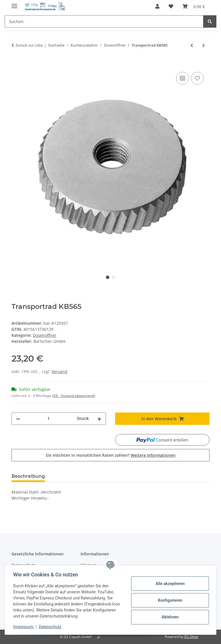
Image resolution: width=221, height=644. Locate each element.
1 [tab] (108, 277)
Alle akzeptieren (169, 584)
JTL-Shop (191, 637)
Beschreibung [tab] (28, 476)
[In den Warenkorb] (16, 64)
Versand (59, 371)
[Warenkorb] (194, 6)
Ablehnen (169, 617)
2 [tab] (113, 277)
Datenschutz (51, 627)
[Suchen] (104, 21)
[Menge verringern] (18, 419)
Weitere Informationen (153, 455)
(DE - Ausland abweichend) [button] (74, 396)
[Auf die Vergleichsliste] (182, 78)
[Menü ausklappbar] (14, 4)
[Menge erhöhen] (99, 419)
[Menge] (48, 419)
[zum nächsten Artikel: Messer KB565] (204, 45)
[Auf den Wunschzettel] (197, 78)
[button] (157, 6)
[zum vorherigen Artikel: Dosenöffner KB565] (192, 45)
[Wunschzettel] (171, 6)
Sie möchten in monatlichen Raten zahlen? (111, 455)
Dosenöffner (45, 335)
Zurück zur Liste (29, 45)
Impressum (25, 627)
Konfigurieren (169, 600)
